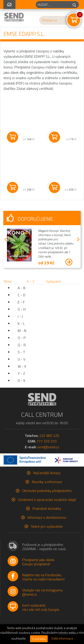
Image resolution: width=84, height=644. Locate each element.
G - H (22, 309)
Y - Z (21, 373)
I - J (20, 316)
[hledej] (74, 5)
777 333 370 (46, 441)
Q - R (22, 345)
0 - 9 (21, 381)
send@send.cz (48, 447)
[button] (6, 239)
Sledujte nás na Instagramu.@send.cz (43, 592)
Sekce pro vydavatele (47, 526)
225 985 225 (49, 436)
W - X (22, 366)
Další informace (62, 638)
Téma (7, 281)
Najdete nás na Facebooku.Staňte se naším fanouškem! (43, 577)
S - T (21, 352)
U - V (22, 359)
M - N (22, 331)
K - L (21, 323)
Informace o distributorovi (47, 517)
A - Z (30, 281)
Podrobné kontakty (47, 508)
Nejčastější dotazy (47, 473)
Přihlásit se (50, 20)
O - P (22, 338)
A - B (22, 288)
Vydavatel (53, 281)
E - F (21, 302)
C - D (22, 295)
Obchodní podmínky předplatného (47, 491)
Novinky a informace (47, 482)
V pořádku (39, 639)
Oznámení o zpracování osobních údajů (47, 500)
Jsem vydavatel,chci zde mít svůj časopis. (41, 607)
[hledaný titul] (53, 5)
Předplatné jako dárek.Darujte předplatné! (39, 562)
